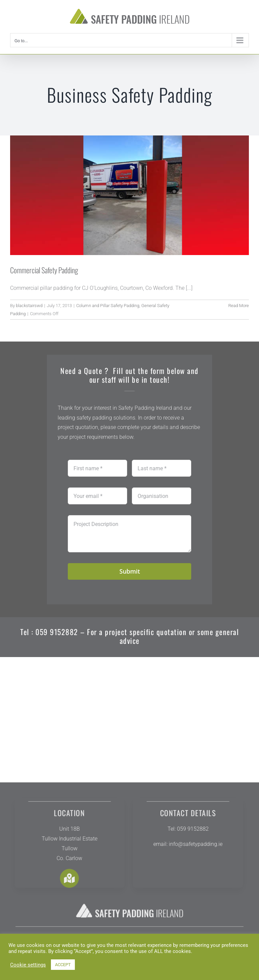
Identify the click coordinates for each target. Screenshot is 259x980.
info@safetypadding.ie (192, 844)
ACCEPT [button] (63, 965)
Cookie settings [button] (28, 965)
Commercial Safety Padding (44, 270)
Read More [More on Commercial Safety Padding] (239, 306)
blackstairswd (29, 306)
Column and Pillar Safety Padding (108, 306)
